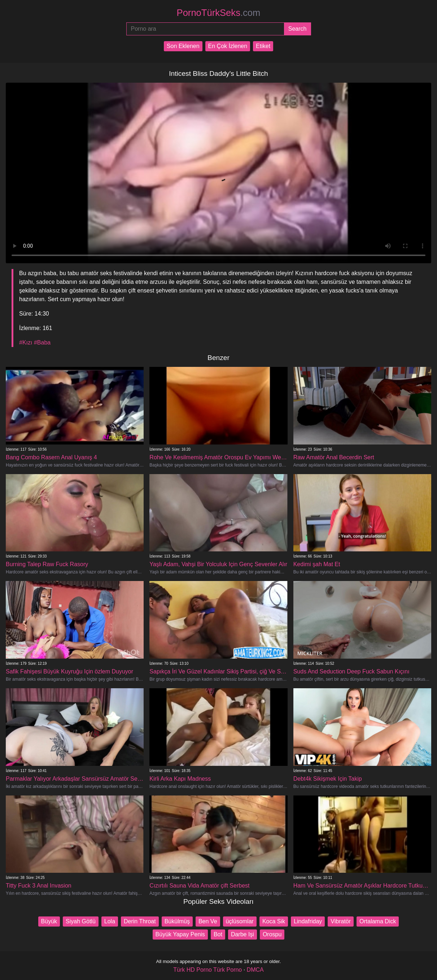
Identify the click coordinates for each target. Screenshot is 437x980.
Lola (110, 921)
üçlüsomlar (240, 921)
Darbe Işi (242, 934)
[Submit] (298, 29)
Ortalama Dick (378, 921)
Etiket (263, 46)
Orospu (272, 934)
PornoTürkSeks (219, 13)
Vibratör (341, 921)
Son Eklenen (183, 46)
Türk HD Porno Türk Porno (207, 970)
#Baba (42, 342)
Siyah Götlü (81, 921)
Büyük (49, 921)
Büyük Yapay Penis (180, 934)
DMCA (255, 970)
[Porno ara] (205, 29)
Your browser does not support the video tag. (218, 173)
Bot (218, 934)
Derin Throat (140, 921)
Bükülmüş (177, 921)
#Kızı (26, 342)
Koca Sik (274, 921)
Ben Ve (208, 921)
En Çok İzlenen (228, 46)
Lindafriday (308, 921)
